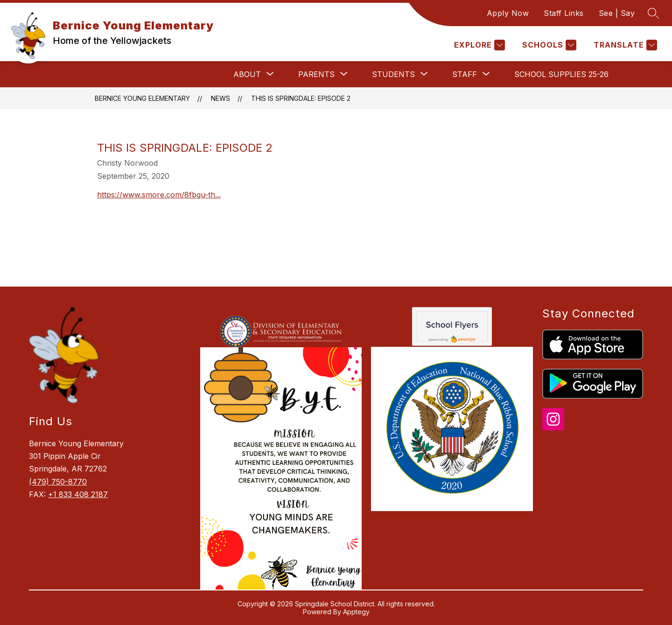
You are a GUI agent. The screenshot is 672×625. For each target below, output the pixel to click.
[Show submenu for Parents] (316, 74)
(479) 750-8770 (58, 482)
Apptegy (356, 612)
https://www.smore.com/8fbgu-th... (159, 195)
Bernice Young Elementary (142, 98)
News (220, 98)
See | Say (617, 13)
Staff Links (564, 13)
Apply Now (508, 13)
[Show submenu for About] (247, 74)
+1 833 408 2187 (78, 494)
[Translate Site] (624, 45)
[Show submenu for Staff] (465, 74)
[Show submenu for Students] (393, 74)
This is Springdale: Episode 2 (301, 98)
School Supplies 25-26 (561, 74)
